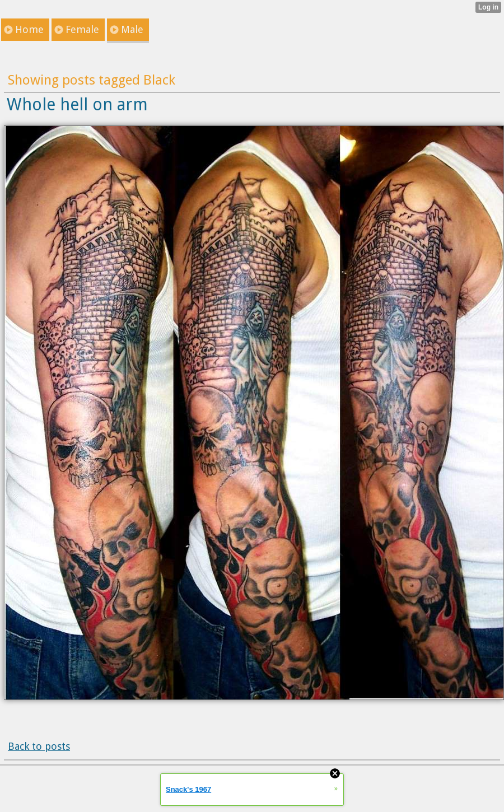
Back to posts (39, 746)
